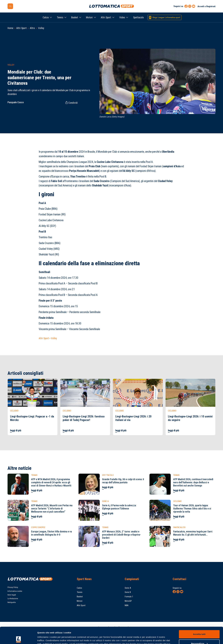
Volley (41, 28)
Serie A (128, 588)
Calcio (46, 17)
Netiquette (12, 602)
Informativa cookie (15, 591)
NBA (127, 605)
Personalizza (199, 627)
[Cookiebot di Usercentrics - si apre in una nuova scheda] (18, 638)
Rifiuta (199, 636)
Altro (32, 28)
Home (10, 28)
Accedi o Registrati (207, 6)
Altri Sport (106, 17)
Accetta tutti (199, 618)
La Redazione (13, 598)
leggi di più (16, 430)
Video (122, 17)
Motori (89, 17)
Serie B (128, 592)
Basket (75, 17)
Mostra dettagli (45, 638)
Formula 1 (129, 597)
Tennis (60, 17)
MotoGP (128, 601)
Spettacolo (138, 17)
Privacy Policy (13, 587)
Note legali (12, 595)
